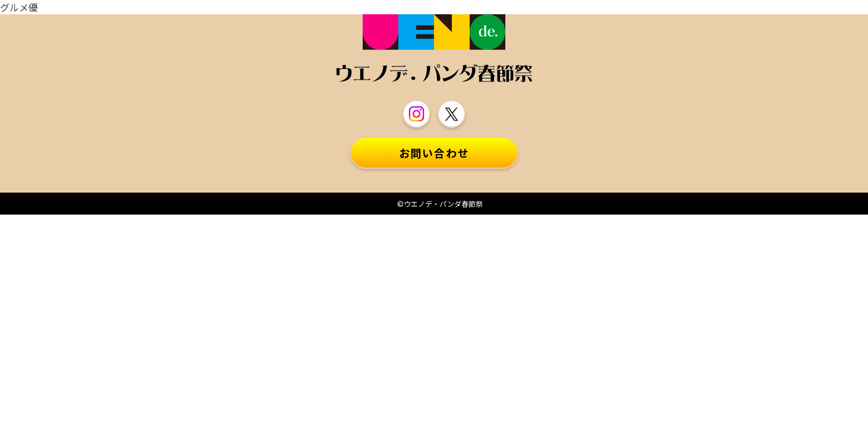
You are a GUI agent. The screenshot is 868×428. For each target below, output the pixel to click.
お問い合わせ (434, 153)
